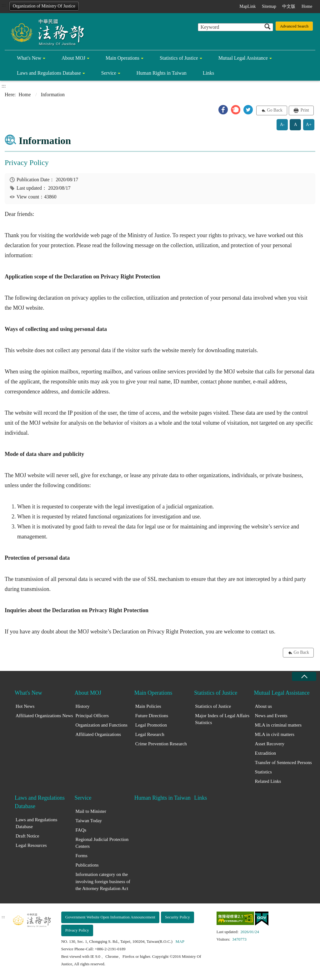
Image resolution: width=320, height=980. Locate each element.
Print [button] (304, 110)
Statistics (263, 772)
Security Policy (177, 917)
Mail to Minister (91, 811)
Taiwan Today (89, 821)
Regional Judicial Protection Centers (102, 843)
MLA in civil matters (275, 734)
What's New (29, 58)
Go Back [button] (275, 110)
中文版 (289, 6)
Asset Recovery (270, 744)
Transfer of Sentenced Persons (283, 762)
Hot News (25, 706)
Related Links (268, 781)
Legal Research (150, 734)
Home (307, 6)
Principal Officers (92, 716)
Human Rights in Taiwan (162, 73)
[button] (223, 110)
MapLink (247, 6)
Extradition (266, 753)
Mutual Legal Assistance (243, 58)
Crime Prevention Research (161, 744)
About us (264, 706)
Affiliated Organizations (98, 734)
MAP (180, 941)
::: (4, 5)
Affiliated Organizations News (44, 716)
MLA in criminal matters (278, 725)
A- (282, 125)
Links (208, 73)
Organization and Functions (101, 725)
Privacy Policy (77, 930)
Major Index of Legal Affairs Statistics (222, 719)
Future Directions (152, 716)
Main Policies (148, 706)
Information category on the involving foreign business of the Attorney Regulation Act (103, 881)
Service (109, 73)
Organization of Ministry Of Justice (44, 6)
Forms (81, 856)
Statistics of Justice (179, 58)
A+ (309, 125)
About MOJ (73, 58)
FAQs (81, 830)
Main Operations (122, 58)
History (82, 706)
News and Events (271, 716)
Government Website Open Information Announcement (110, 917)
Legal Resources (31, 845)
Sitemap (269, 6)
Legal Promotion (151, 725)
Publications (87, 865)
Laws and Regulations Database (49, 73)
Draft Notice (27, 836)
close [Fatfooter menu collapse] (304, 676)
